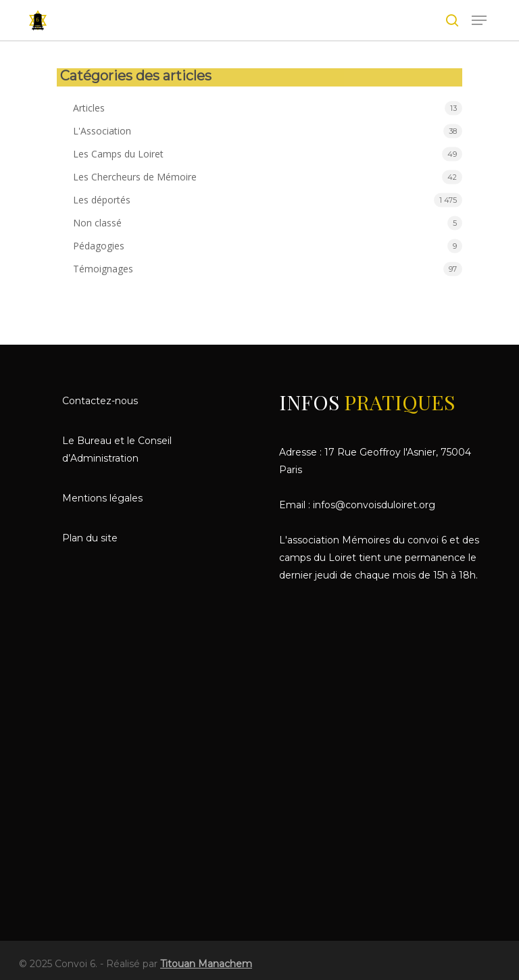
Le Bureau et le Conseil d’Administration (117, 449)
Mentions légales (102, 498)
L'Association (102, 131)
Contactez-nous (100, 401)
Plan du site (90, 538)
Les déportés (102, 200)
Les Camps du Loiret (118, 154)
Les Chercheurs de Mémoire (135, 177)
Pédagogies (99, 246)
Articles (89, 108)
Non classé (97, 223)
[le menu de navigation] (479, 20)
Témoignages (103, 269)
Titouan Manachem (206, 964)
